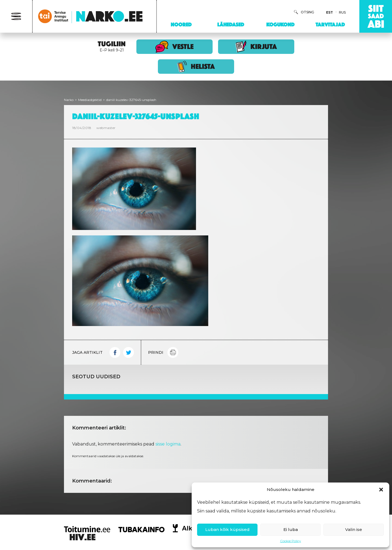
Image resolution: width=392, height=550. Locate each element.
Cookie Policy (291, 541)
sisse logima (168, 444)
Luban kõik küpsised (227, 529)
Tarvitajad (330, 24)
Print (173, 352)
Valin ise (354, 529)
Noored (181, 24)
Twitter (128, 352)
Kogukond (280, 24)
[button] (381, 490)
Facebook (115, 352)
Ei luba (291, 529)
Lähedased (231, 24)
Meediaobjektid (90, 100)
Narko (69, 100)
